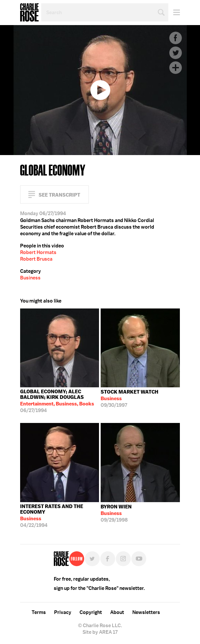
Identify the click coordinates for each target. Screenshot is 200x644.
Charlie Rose (29, 13)
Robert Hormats (38, 252)
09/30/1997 (130, 399)
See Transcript (59, 195)
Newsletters (146, 612)
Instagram (123, 559)
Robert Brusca (36, 259)
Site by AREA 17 (100, 632)
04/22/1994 (60, 516)
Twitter (176, 53)
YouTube (139, 559)
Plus (176, 68)
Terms (39, 612)
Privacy (63, 612)
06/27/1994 (60, 401)
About (117, 612)
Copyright (91, 612)
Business (30, 278)
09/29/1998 (116, 513)
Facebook (176, 38)
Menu (174, 12)
